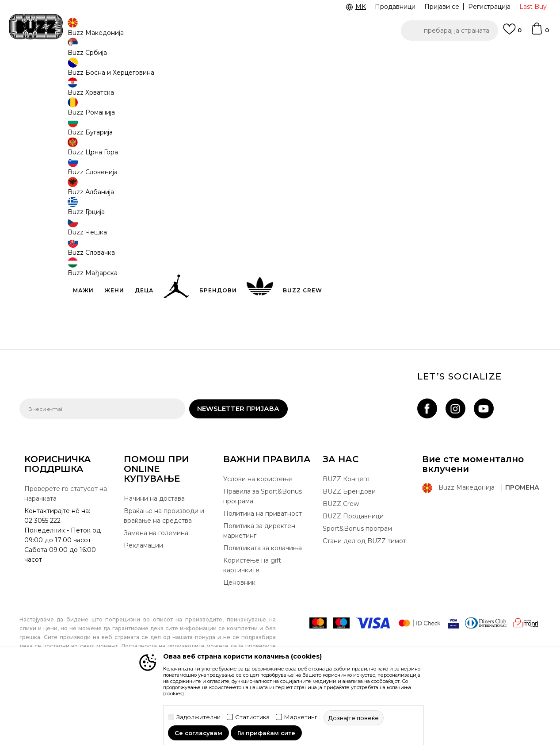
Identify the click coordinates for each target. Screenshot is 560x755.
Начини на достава (154, 573)
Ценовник (82, 57)
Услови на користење (258, 554)
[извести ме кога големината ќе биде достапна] (311, 142)
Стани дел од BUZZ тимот (364, 616)
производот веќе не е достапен (366, 204)
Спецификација (413, 258)
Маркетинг (301, 717)
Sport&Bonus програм (357, 603)
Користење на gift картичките (252, 640)
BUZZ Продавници (353, 591)
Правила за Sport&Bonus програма (263, 571)
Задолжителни (198, 717)
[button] (450, 31)
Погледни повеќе (141, 57)
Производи (92, 71)
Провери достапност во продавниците (413, 287)
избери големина (327, 128)
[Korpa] (540, 33)
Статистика (252, 717)
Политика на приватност (263, 588)
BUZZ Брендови (349, 566)
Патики (152, 71)
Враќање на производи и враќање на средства (164, 590)
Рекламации (143, 620)
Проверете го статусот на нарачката (66, 568)
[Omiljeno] (512, 33)
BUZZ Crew (341, 579)
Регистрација (489, 7)
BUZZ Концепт (347, 554)
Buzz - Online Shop (45, 71)
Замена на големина (156, 608)
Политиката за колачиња (263, 623)
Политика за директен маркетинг (259, 606)
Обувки (125, 71)
